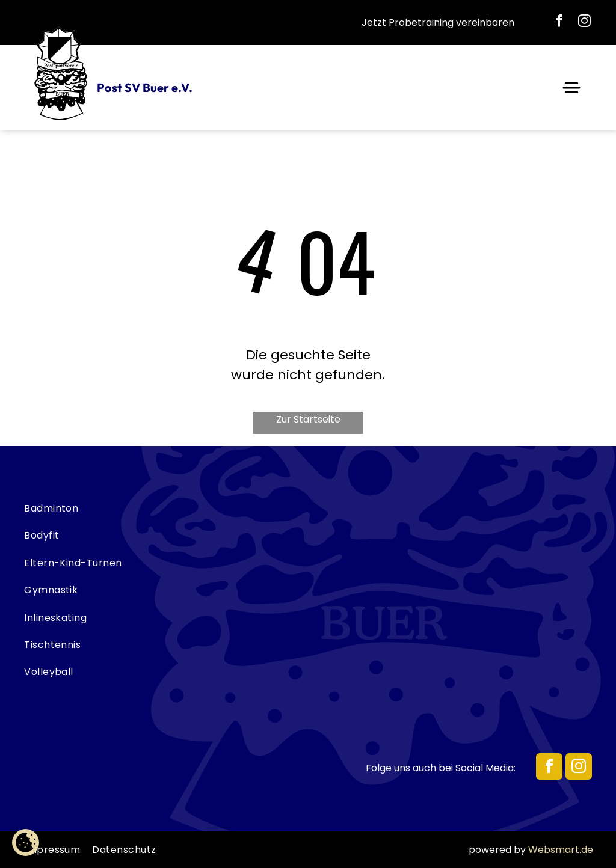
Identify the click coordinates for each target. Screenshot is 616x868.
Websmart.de (561, 850)
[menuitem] (308, 508)
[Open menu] (571, 88)
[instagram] (585, 23)
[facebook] (559, 23)
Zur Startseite (308, 419)
